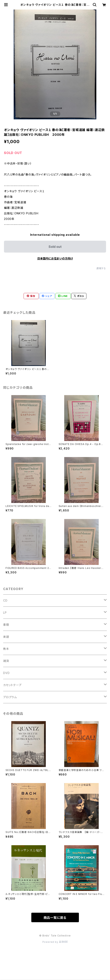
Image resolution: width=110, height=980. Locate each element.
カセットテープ (12, 685)
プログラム (10, 697)
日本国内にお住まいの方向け (55, 258)
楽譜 (6, 637)
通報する (101, 268)
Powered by (55, 942)
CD (5, 600)
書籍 (6, 625)
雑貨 (6, 661)
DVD (6, 673)
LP (5, 613)
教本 (6, 649)
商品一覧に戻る (55, 918)
